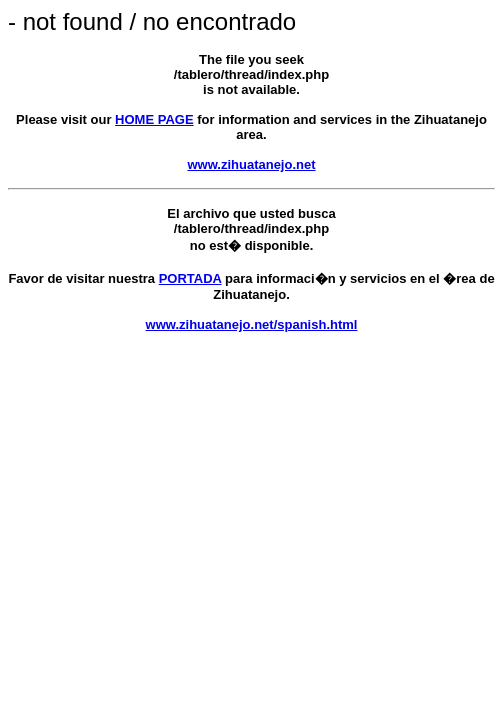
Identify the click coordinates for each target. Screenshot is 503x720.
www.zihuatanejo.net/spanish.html (252, 324)
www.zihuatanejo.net (251, 164)
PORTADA (190, 278)
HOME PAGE (154, 119)
